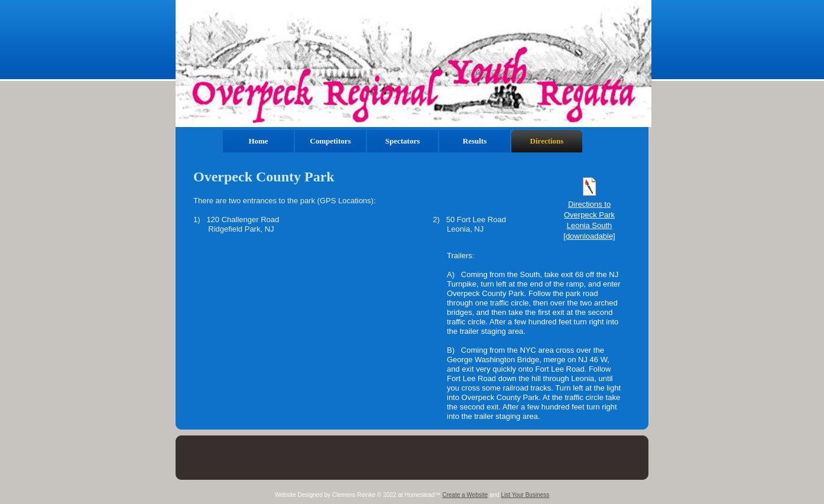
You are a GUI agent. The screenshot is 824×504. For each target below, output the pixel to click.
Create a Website (465, 495)
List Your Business (525, 495)
